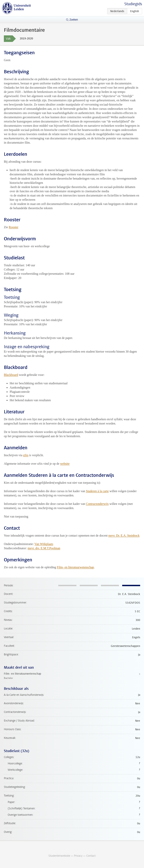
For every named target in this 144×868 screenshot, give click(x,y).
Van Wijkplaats (44, 544)
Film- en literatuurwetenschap (75, 567)
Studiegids (133, 4)
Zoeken (74, 20)
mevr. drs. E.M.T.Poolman (44, 548)
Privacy (78, 856)
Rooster (14, 227)
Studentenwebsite (59, 856)
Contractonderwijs (97, 504)
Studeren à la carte (97, 491)
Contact (91, 856)
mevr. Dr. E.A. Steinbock (124, 536)
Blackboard (11, 375)
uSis (26, 455)
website (65, 464)
